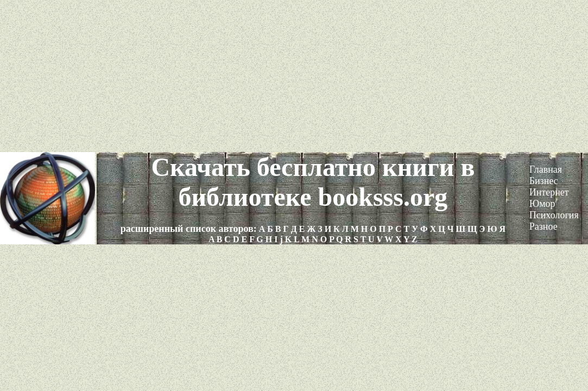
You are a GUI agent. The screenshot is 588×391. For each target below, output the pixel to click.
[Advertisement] (294, 76)
